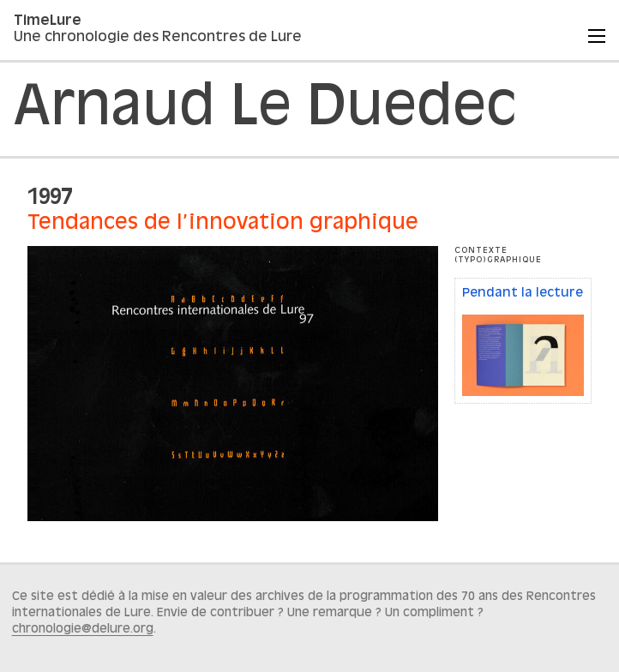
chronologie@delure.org (83, 629)
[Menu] (597, 36)
